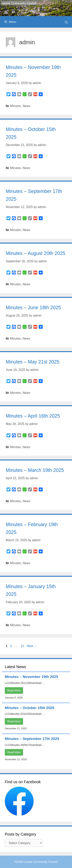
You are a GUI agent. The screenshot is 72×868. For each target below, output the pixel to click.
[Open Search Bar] (66, 22)
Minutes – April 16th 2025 (33, 416)
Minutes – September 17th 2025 (32, 739)
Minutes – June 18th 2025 (33, 307)
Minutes (16, 106)
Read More (14, 690)
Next (32, 646)
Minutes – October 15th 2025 (30, 708)
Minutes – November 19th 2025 (31, 677)
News (26, 106)
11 (23, 646)
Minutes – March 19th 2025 (35, 470)
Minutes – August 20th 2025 (36, 253)
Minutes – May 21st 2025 (33, 362)
